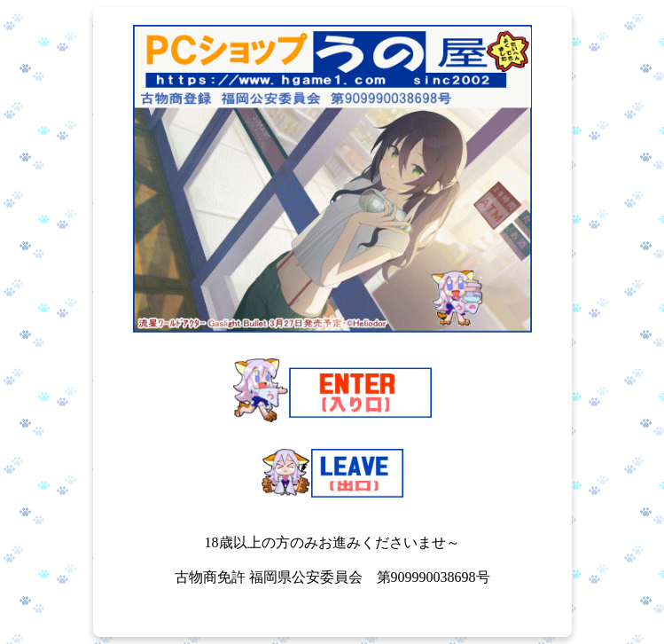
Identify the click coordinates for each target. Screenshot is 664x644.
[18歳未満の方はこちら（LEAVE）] (332, 475)
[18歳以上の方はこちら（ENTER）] (332, 392)
